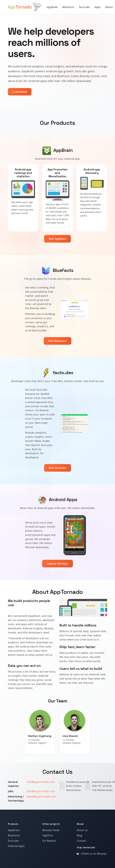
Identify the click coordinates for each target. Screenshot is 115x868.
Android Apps (16, 846)
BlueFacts (68, 7)
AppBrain (52, 7)
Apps (98, 7)
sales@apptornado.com (41, 796)
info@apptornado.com (41, 782)
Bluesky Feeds (51, 830)
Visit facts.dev (58, 468)
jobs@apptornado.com (41, 791)
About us (82, 830)
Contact (81, 841)
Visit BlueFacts (57, 341)
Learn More (20, 92)
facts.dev (84, 7)
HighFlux (48, 835)
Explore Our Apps (57, 563)
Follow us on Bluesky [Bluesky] (92, 854)
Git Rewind (49, 841)
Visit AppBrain (57, 239)
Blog (79, 835)
